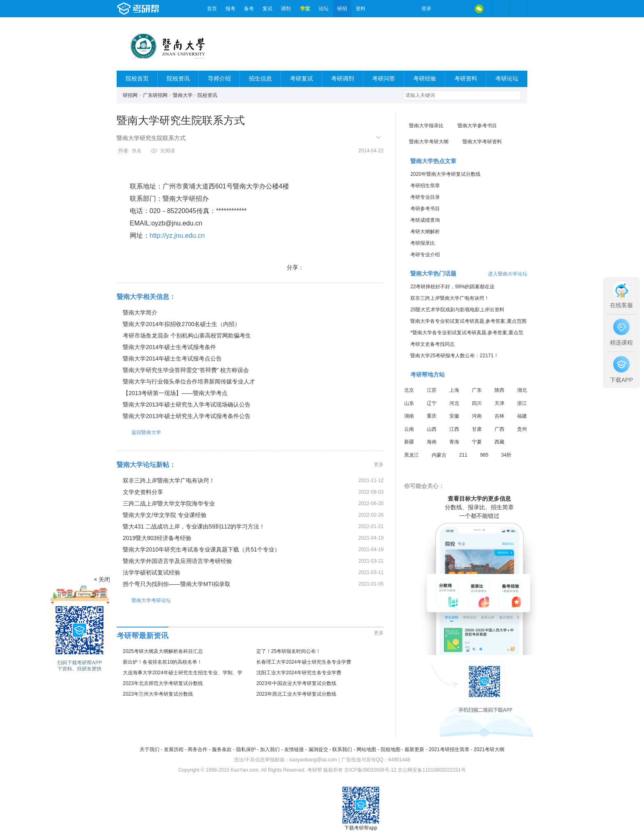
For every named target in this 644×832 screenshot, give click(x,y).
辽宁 (432, 403)
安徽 (454, 416)
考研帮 (160, 9)
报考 (230, 9)
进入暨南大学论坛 (508, 274)
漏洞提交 (318, 749)
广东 (477, 390)
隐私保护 (246, 749)
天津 (499, 403)
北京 (409, 390)
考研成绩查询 (425, 220)
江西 (454, 429)
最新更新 (414, 749)
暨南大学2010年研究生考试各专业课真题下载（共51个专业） (201, 549)
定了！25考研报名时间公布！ (289, 651)
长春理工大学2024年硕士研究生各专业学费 (304, 662)
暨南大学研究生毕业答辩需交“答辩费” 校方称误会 (186, 370)
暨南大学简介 (140, 313)
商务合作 (198, 749)
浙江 (522, 403)
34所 (506, 455)
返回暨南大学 (139, 432)
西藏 (499, 442)
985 (484, 455)
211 (463, 455)
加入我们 (270, 749)
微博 (444, 9)
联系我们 (342, 749)
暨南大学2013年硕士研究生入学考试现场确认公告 (187, 405)
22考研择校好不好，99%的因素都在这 (452, 287)
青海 (454, 442)
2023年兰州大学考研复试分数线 (158, 694)
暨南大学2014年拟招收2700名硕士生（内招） (182, 324)
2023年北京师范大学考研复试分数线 (163, 683)
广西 (499, 429)
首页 (212, 9)
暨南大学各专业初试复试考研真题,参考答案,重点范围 (468, 321)
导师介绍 (219, 79)
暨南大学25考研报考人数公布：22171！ (454, 356)
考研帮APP (518, 9)
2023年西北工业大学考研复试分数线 (296, 694)
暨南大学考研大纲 (429, 142)
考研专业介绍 (425, 255)
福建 (522, 416)
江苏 (432, 390)
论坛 (324, 9)
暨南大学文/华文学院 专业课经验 (165, 515)
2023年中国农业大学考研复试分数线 (296, 683)
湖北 (522, 390)
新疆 (409, 442)
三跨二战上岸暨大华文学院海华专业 (169, 503)
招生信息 (260, 79)
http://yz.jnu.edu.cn (177, 236)
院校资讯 (178, 79)
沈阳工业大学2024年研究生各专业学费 (299, 673)
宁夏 (477, 442)
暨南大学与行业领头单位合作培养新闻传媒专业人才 (189, 382)
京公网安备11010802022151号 (431, 770)
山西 (432, 429)
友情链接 (294, 749)
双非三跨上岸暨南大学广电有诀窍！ (169, 480)
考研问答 (384, 79)
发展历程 (174, 749)
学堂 (305, 9)
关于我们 (149, 749)
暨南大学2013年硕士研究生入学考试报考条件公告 (187, 416)
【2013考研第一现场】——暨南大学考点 (175, 393)
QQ (462, 9)
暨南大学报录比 (426, 126)
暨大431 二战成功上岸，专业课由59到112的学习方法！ (194, 526)
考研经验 (425, 79)
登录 (426, 9)
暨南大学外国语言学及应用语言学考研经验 (177, 561)
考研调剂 (343, 79)
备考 (249, 9)
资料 (361, 9)
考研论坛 (507, 79)
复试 (267, 9)
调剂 (286, 9)
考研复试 (301, 79)
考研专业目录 (425, 197)
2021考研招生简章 (449, 749)
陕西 (499, 390)
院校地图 (391, 749)
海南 (432, 442)
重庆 (432, 416)
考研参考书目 (425, 209)
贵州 (522, 429)
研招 (342, 9)
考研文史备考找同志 (432, 344)
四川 (477, 403)
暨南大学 (183, 95)
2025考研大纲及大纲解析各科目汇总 (163, 651)
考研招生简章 (425, 186)
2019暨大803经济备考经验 (157, 538)
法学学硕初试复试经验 (152, 572)
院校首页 (137, 79)
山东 (409, 403)
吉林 (499, 416)
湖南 (409, 416)
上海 (454, 390)
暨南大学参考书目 (477, 126)
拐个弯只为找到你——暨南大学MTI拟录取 (177, 584)
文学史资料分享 (143, 492)
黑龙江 (412, 455)
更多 (379, 464)
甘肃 (477, 429)
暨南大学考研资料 (482, 142)
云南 (409, 429)
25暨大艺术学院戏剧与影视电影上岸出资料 (457, 310)
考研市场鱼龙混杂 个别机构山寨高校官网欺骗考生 (187, 336)
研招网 (130, 95)
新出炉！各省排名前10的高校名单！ (162, 662)
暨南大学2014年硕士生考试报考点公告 (172, 359)
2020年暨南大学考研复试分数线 (445, 174)
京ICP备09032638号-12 (370, 770)
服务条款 (222, 749)
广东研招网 (155, 95)
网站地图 (366, 749)
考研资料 (466, 79)
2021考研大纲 (489, 749)
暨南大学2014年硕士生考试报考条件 (169, 347)
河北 (454, 403)
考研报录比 (423, 243)
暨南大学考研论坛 (144, 600)
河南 (477, 416)
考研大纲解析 (425, 232)
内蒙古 (439, 455)
